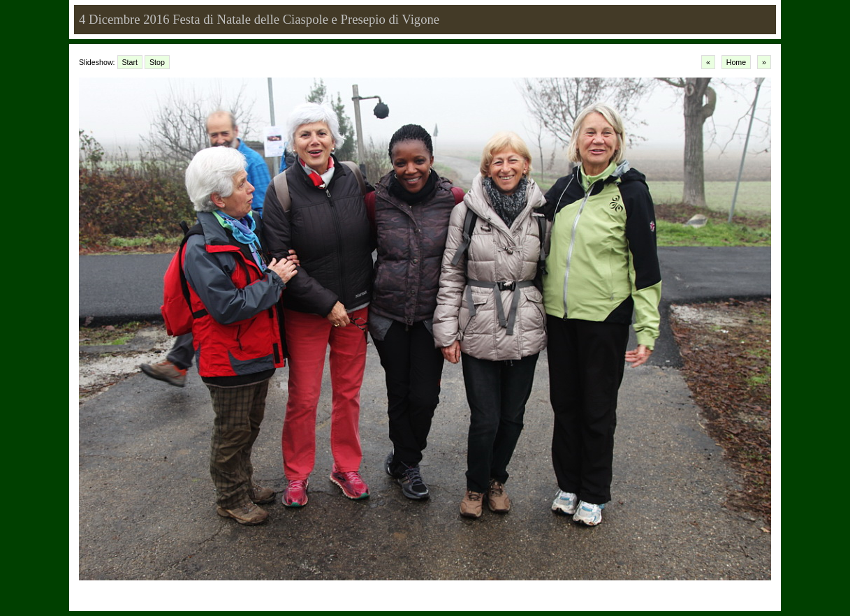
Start (130, 62)
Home (736, 62)
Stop (157, 62)
